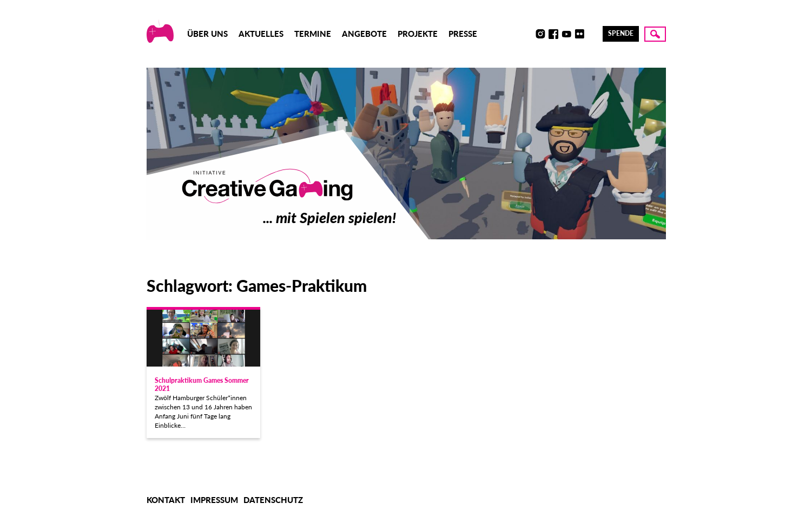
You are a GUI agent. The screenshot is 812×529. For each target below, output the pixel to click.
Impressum (214, 500)
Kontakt (166, 500)
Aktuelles (261, 34)
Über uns (207, 34)
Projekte (418, 34)
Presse (463, 34)
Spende (621, 33)
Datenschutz (273, 500)
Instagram (540, 34)
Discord (527, 34)
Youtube (566, 34)
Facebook (553, 34)
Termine (313, 34)
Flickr (579, 34)
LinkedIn (592, 34)
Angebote (364, 34)
